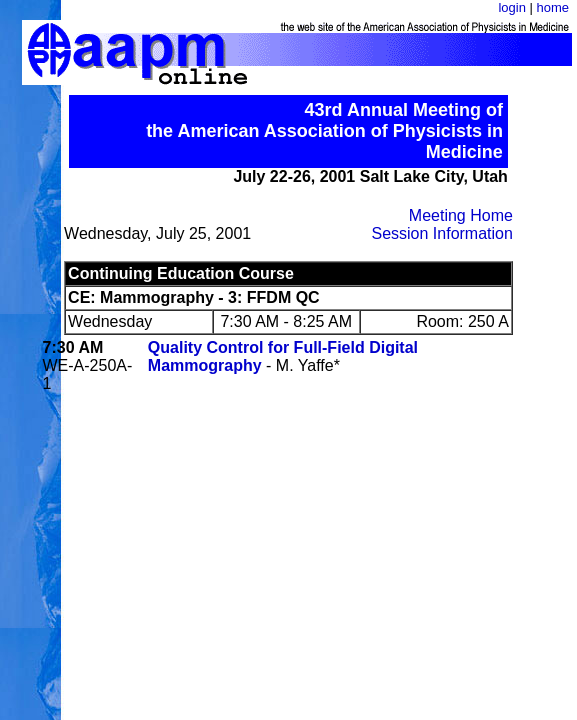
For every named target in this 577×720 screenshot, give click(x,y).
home (552, 7)
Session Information (441, 233)
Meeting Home (461, 215)
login (511, 7)
